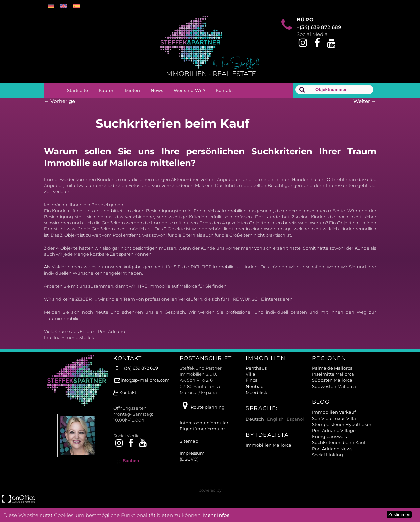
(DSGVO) (189, 459)
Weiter (365, 101)
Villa (251, 374)
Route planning (202, 407)
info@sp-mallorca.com (141, 380)
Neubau (255, 386)
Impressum (192, 453)
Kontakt (224, 90)
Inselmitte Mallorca (333, 374)
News (157, 90)
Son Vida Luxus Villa (334, 418)
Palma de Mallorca (332, 368)
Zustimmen (399, 515)
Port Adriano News (332, 449)
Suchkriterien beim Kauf (339, 442)
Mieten (132, 90)
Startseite (78, 90)
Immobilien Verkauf (334, 412)
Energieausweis (329, 436)
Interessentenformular (204, 423)
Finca (252, 380)
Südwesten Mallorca (334, 386)
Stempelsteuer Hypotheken (342, 424)
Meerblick (256, 392)
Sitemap (189, 441)
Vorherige (60, 101)
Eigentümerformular (202, 429)
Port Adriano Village (334, 430)
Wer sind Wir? (189, 90)
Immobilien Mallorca (268, 445)
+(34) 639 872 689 (319, 27)
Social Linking (328, 455)
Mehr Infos (216, 515)
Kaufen (107, 90)
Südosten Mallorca (332, 380)
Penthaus (256, 368)
